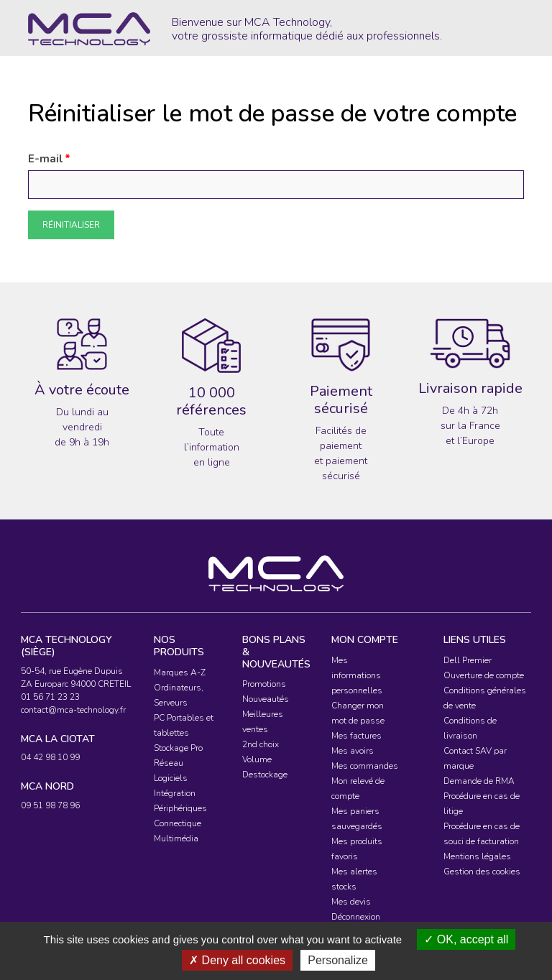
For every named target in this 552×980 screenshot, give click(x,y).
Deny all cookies (237, 960)
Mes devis (351, 902)
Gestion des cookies (482, 872)
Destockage (265, 775)
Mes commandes (365, 766)
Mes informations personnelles (357, 675)
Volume (257, 759)
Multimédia (176, 838)
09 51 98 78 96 (50, 805)
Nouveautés (266, 699)
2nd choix (261, 744)
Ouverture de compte (484, 675)
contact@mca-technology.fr (73, 710)
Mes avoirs (353, 751)
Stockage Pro (178, 748)
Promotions (264, 684)
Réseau (169, 763)
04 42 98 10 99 (50, 757)
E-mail (46, 159)
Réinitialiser (71, 225)
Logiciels (171, 778)
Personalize (338, 960)
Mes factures (356, 736)
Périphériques (180, 808)
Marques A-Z (180, 672)
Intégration (175, 793)
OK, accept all (466, 939)
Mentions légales (477, 856)
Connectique (178, 823)
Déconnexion (356, 917)
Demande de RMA (479, 781)
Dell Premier (468, 660)
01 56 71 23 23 (50, 697)
